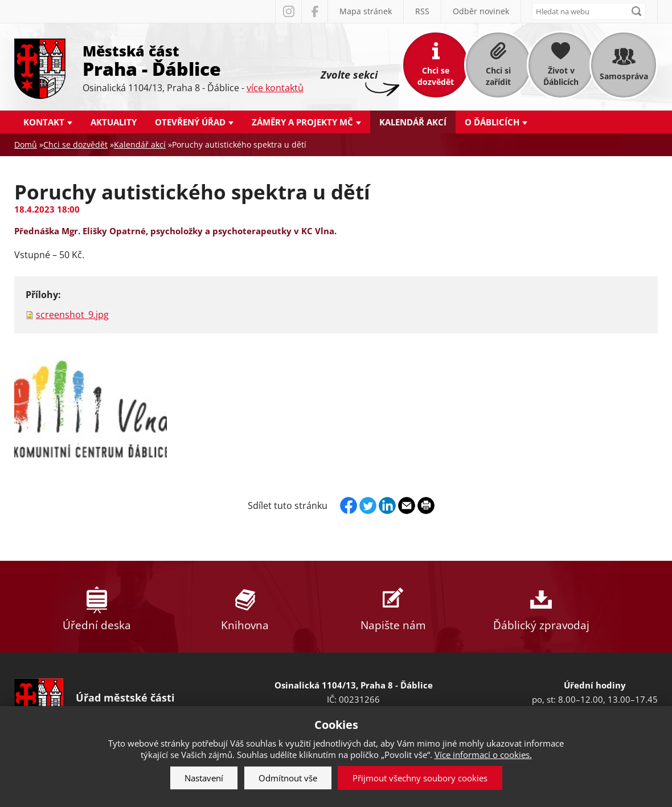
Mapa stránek (366, 11)
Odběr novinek (481, 11)
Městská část (193, 60)
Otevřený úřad (190, 122)
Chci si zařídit (498, 76)
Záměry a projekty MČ (302, 122)
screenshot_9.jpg (72, 315)
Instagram (288, 11)
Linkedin (387, 506)
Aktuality (114, 122)
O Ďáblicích (492, 122)
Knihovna (245, 607)
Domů (26, 144)
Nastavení (204, 778)
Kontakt (44, 122)
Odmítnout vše (288, 778)
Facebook (314, 11)
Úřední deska (97, 607)
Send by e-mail (407, 506)
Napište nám (393, 607)
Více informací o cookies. (483, 755)
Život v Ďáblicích (561, 76)
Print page (426, 506)
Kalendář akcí (413, 122)
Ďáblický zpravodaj (541, 607)
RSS (422, 11)
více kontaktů (275, 88)
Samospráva (624, 76)
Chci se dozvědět (436, 76)
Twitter (368, 506)
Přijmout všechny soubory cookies (420, 778)
